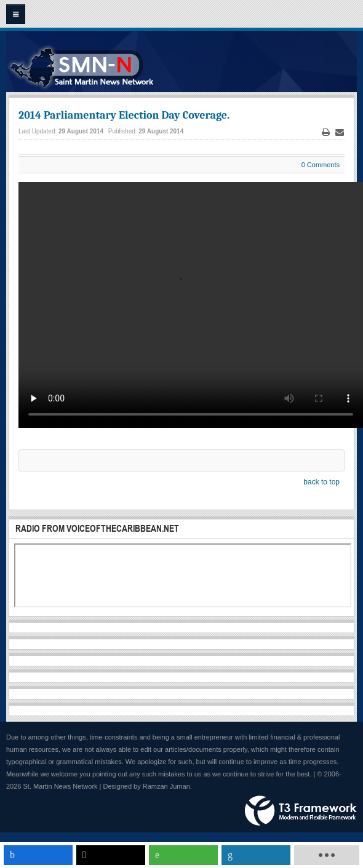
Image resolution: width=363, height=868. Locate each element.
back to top (321, 482)
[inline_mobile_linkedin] (256, 855)
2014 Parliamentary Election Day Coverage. (124, 115)
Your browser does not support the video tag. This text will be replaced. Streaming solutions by (191, 305)
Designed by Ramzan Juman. (148, 786)
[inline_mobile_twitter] (111, 855)
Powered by (301, 811)
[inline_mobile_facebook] (38, 855)
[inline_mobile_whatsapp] (183, 855)
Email (340, 132)
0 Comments (321, 165)
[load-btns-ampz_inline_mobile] (327, 855)
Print (326, 132)
